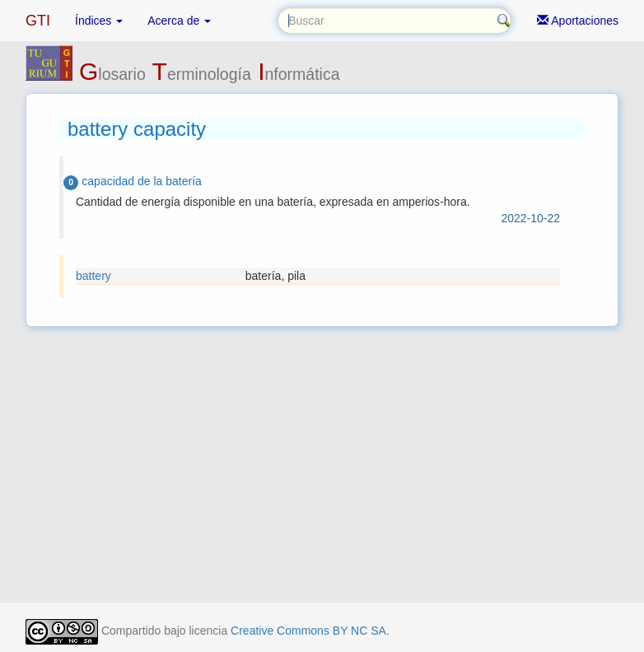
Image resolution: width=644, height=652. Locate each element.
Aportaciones (578, 21)
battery (93, 276)
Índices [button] (99, 21)
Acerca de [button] (179, 21)
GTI (38, 21)
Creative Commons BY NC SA (308, 631)
